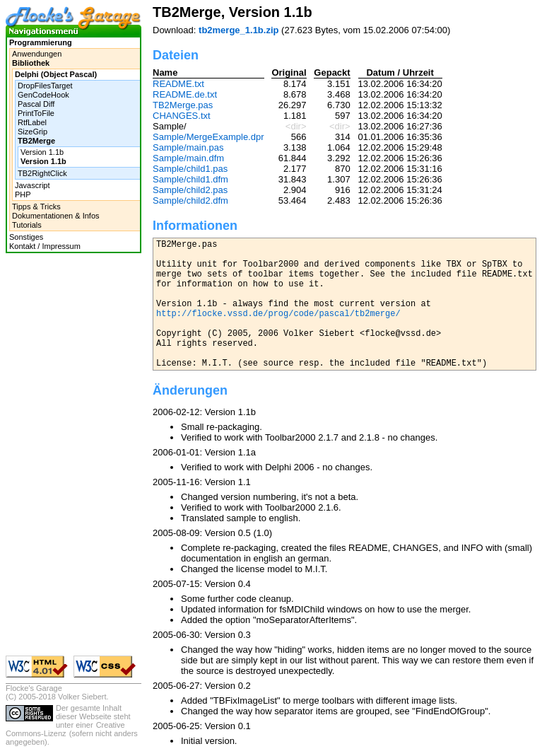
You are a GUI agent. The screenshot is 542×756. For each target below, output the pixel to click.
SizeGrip (33, 132)
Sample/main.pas (188, 147)
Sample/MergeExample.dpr (208, 137)
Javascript (33, 185)
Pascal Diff (36, 104)
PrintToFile (36, 113)
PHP (23, 194)
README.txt (178, 84)
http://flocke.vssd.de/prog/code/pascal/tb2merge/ (278, 314)
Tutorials (27, 225)
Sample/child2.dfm (190, 200)
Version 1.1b (42, 152)
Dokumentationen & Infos (56, 216)
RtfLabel (32, 122)
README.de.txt (185, 94)
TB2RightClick (42, 173)
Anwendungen (37, 54)
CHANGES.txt (182, 116)
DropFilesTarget (45, 86)
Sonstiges (26, 237)
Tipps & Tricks (36, 207)
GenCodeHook (43, 95)
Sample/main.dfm (188, 158)
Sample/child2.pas (190, 190)
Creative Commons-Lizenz (65, 729)
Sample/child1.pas (190, 169)
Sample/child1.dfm (190, 179)
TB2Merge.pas (183, 105)
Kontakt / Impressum (45, 246)
